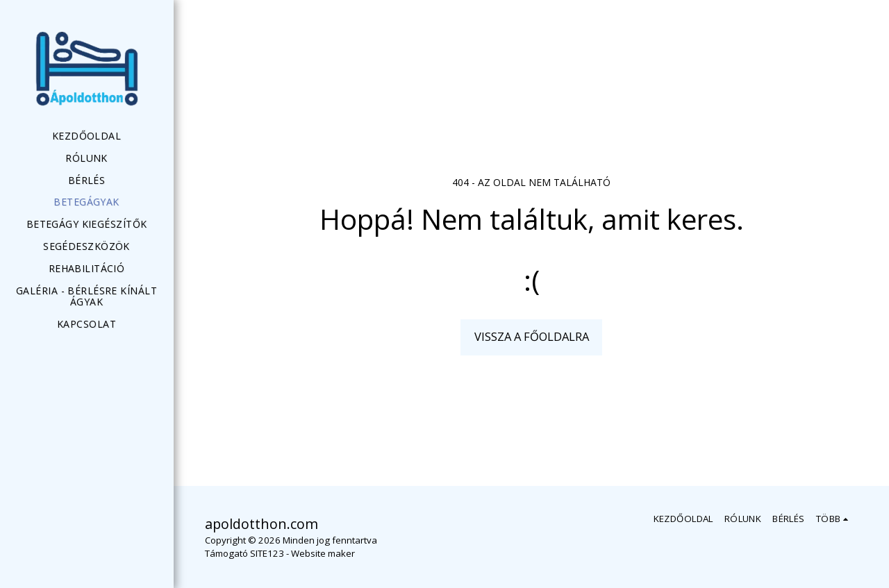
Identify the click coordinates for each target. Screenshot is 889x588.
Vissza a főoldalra (532, 336)
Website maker (323, 553)
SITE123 (267, 553)
